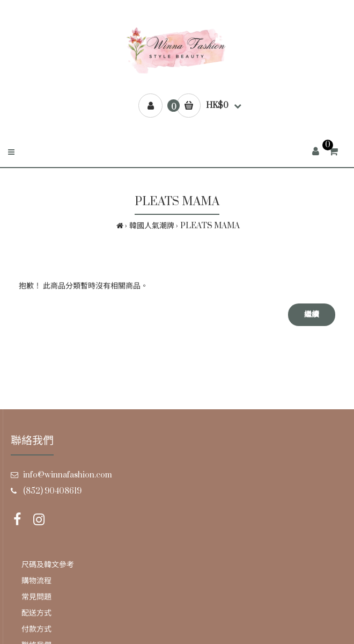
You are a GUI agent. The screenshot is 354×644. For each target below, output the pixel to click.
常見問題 (36, 597)
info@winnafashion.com (68, 475)
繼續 (312, 314)
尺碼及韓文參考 (48, 565)
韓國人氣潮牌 (152, 226)
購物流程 (36, 581)
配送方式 (36, 613)
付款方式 (36, 629)
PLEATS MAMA (210, 226)
